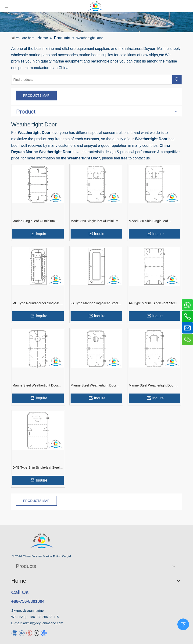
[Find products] (92, 80)
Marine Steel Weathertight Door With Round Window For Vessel (35, 386)
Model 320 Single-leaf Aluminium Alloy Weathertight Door (94, 221)
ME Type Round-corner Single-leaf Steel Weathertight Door (38, 303)
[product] (96, 22)
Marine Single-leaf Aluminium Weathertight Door (34, 221)
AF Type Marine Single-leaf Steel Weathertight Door (153, 303)
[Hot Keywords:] (177, 80)
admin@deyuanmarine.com (43, 623)
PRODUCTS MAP (36, 96)
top (183, 624)
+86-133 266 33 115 (44, 617)
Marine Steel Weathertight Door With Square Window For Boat (152, 386)
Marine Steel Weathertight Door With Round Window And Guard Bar (94, 386)
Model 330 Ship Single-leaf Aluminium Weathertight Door (150, 221)
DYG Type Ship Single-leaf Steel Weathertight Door (36, 468)
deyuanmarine (33, 611)
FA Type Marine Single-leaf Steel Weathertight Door (94, 303)
